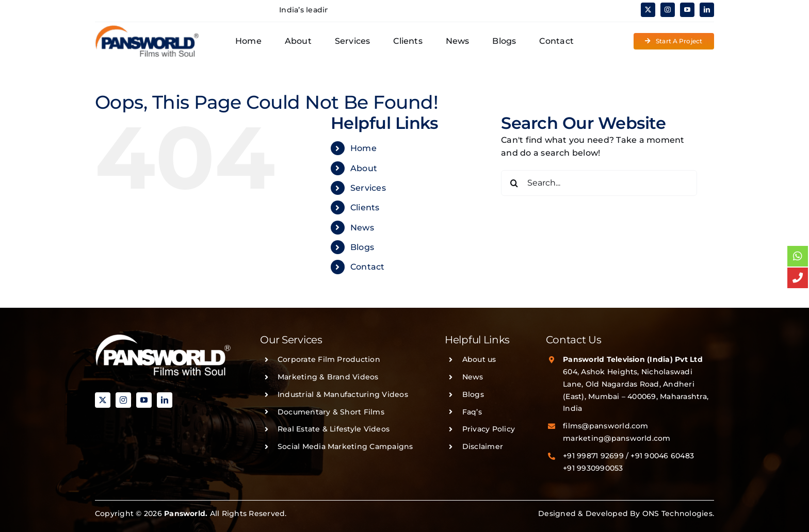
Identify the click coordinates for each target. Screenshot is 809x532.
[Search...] (599, 183)
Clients (365, 207)
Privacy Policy (489, 429)
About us (479, 359)
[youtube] (687, 10)
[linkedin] (707, 10)
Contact (368, 267)
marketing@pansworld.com (617, 438)
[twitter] (648, 10)
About (364, 168)
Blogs (362, 247)
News (362, 228)
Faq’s (472, 412)
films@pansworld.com (606, 426)
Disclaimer (483, 446)
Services (368, 188)
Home (363, 148)
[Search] (514, 183)
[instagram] (668, 10)
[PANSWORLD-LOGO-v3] (147, 29)
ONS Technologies (677, 513)
